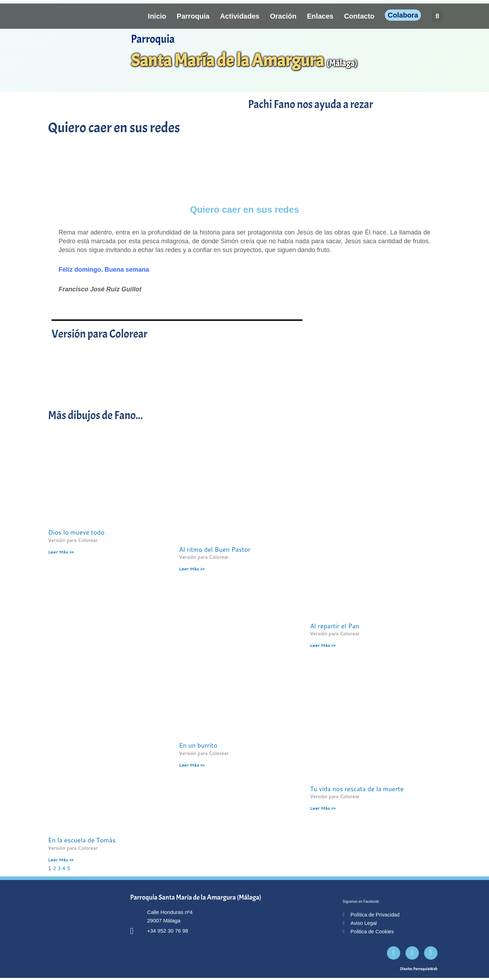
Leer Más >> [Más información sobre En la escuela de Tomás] (61, 860)
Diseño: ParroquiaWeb (419, 971)
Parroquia (193, 16)
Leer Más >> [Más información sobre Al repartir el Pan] (323, 645)
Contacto (359, 16)
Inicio (157, 16)
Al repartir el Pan (335, 626)
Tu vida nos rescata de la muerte (357, 789)
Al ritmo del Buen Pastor (215, 549)
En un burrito (198, 746)
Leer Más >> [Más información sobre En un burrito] (192, 765)
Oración (283, 16)
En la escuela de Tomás (82, 840)
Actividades (240, 16)
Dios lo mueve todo (76, 532)
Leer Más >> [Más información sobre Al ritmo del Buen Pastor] (192, 569)
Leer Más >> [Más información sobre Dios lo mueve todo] (61, 552)
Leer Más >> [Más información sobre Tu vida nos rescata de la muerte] (323, 809)
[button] (437, 16)
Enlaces (320, 16)
